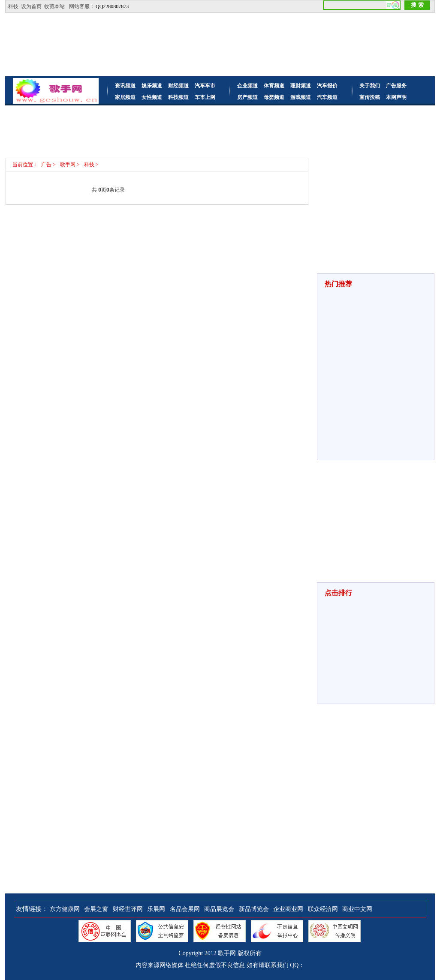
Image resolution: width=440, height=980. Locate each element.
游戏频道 (301, 97)
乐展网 (156, 909)
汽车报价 (327, 86)
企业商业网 (288, 909)
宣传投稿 (370, 97)
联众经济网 (323, 909)
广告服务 (396, 86)
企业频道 (247, 86)
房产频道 (247, 97)
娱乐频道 (152, 86)
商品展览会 (219, 909)
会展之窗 (96, 909)
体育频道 (274, 86)
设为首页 (31, 6)
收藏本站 (54, 6)
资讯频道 (125, 86)
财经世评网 (128, 909)
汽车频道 (327, 97)
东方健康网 (65, 909)
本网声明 (396, 97)
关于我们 (370, 86)
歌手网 (227, 953)
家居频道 (125, 97)
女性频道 (152, 97)
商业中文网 (357, 909)
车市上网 (205, 97)
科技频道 (178, 97)
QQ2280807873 (112, 6)
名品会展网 (185, 909)
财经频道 (178, 86)
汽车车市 (205, 86)
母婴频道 (274, 97)
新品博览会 (254, 909)
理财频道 (301, 86)
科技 (13, 6)
